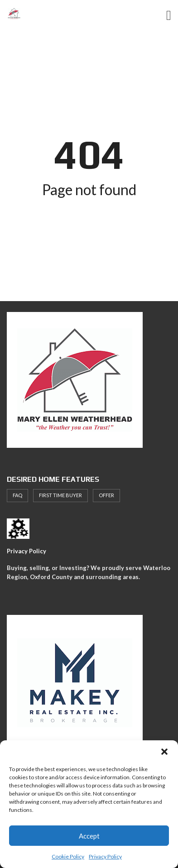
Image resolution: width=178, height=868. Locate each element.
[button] (164, 752)
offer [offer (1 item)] (106, 495)
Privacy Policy (105, 856)
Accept (89, 836)
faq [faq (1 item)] (17, 495)
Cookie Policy (68, 856)
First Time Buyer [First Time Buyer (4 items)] (60, 495)
